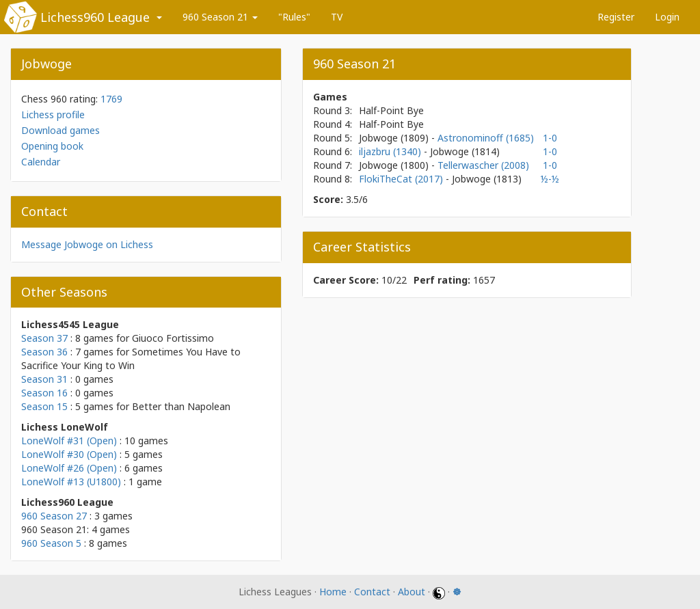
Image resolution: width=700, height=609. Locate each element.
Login (667, 17)
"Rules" (294, 17)
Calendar (41, 162)
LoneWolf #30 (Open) (69, 454)
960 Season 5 (51, 543)
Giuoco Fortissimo (173, 338)
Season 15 (44, 406)
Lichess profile (53, 114)
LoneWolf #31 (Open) (69, 441)
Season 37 (44, 338)
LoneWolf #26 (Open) (69, 468)
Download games (60, 130)
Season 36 (44, 352)
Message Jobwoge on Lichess (87, 244)
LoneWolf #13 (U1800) (71, 482)
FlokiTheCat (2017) (402, 179)
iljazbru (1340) (391, 151)
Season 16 (44, 393)
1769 (111, 99)
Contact (372, 592)
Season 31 (44, 379)
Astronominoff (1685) (486, 138)
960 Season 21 (220, 17)
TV (337, 17)
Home (333, 592)
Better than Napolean (181, 406)
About (412, 592)
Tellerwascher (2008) (483, 165)
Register (616, 17)
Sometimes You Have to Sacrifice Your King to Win (131, 358)
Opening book (52, 146)
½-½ (550, 179)
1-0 (550, 138)
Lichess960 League (95, 17)
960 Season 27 (54, 516)
